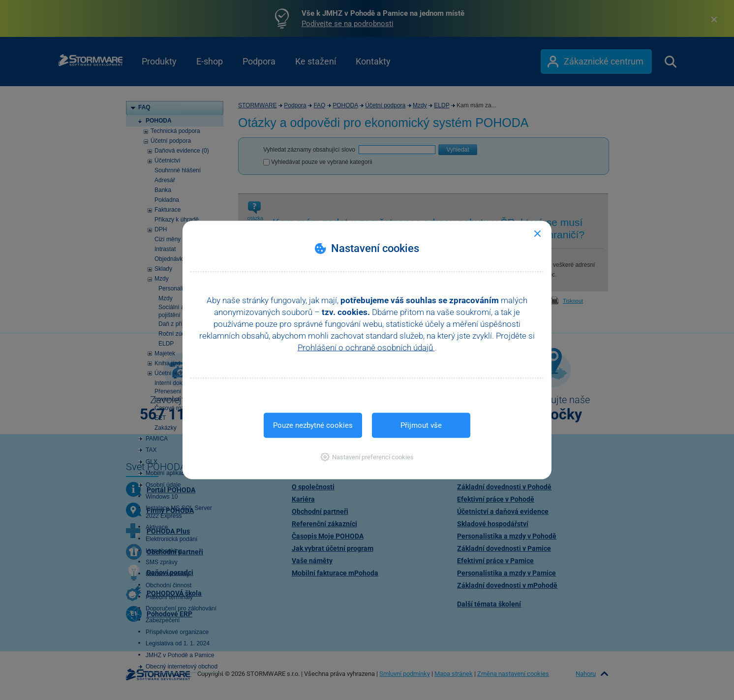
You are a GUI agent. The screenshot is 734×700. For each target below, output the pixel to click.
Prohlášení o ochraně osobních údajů (366, 348)
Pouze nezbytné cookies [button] (313, 425)
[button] (367, 457)
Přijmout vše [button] (421, 425)
